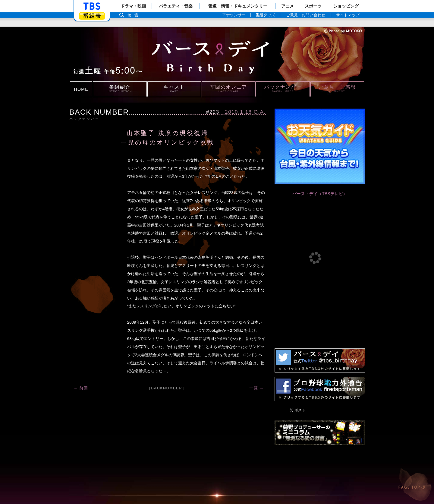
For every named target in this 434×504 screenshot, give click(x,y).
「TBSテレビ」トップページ (92, 6)
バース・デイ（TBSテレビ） (320, 194)
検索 (134, 15)
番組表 (92, 16)
